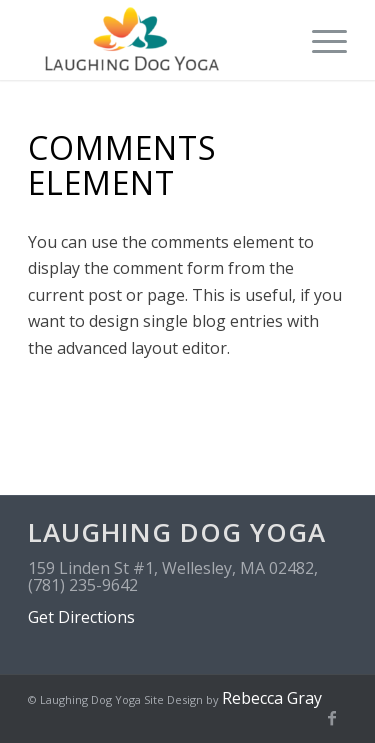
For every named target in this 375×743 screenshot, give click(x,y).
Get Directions (81, 617)
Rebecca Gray (272, 698)
